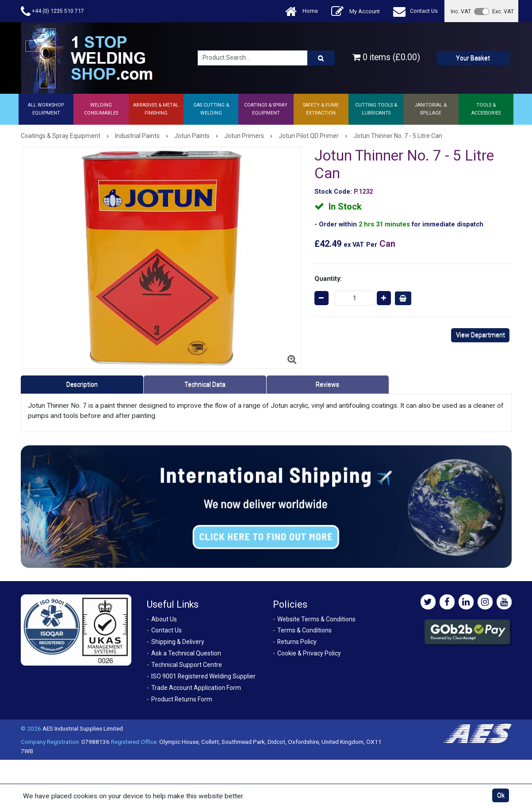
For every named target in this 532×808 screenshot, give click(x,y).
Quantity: (328, 279)
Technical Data (205, 384)
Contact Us (415, 11)
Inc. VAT (461, 11)
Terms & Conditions (304, 630)
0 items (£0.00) (386, 57)
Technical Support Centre (187, 665)
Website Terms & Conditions (316, 619)
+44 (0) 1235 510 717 (52, 11)
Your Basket (473, 58)
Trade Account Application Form (196, 688)
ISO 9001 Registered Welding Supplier (203, 676)
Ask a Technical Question (186, 653)
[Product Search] (321, 58)
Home (302, 11)
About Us (164, 619)
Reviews (327, 384)
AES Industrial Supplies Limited (83, 728)
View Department (480, 335)
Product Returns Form (182, 699)
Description (82, 384)
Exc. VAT (503, 11)
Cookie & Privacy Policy (309, 653)
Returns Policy (297, 642)
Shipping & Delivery (178, 642)
